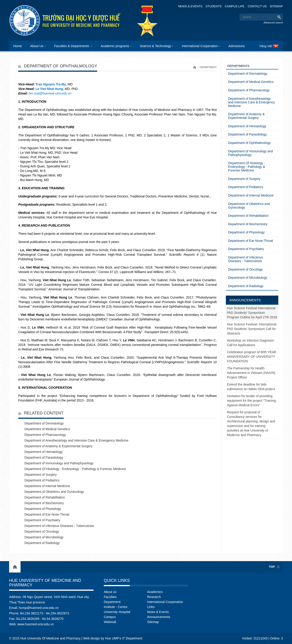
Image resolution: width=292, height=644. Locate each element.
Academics (155, 592)
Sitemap (276, 6)
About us (110, 592)
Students (214, 6)
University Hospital (117, 612)
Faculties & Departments (72, 46)
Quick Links (117, 580)
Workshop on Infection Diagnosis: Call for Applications (251, 343)
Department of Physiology (43, 509)
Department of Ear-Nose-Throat (47, 514)
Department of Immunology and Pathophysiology (59, 463)
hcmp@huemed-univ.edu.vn (39, 608)
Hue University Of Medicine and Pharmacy (45, 583)
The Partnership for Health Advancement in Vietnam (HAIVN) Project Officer (251, 373)
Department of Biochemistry (44, 503)
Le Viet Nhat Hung (49, 89)
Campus (110, 617)
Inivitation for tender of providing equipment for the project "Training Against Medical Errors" (251, 401)
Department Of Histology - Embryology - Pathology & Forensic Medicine (75, 469)
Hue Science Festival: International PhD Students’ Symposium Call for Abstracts (252, 329)
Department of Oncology (42, 532)
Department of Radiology (42, 543)
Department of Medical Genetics (47, 429)
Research (154, 597)
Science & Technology (156, 46)
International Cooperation (200, 46)
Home (17, 46)
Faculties (110, 597)
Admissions (237, 46)
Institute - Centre (116, 607)
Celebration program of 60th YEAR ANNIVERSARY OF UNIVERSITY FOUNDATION (252, 357)
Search (279, 17)
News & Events (190, 6)
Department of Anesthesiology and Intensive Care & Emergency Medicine (76, 440)
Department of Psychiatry (42, 520)
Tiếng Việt (266, 46)
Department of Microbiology (44, 537)
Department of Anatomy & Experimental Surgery (59, 446)
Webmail (110, 622)
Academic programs (115, 46)
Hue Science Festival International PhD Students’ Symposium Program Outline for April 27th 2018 (252, 313)
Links (151, 607)
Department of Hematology (43, 452)
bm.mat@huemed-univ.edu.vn (50, 93)
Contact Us (257, 6)
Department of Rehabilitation (45, 497)
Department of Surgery (41, 475)
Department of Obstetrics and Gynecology (54, 492)
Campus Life (235, 6)
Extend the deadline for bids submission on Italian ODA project (251, 387)
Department (208, 67)
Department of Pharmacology (45, 435)
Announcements (245, 300)
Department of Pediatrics (42, 480)
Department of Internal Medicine (47, 486)
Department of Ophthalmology (249, 143)
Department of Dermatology (44, 423)
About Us (37, 46)
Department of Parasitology (44, 457)
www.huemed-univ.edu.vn (35, 624)
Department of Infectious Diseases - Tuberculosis (59, 526)
